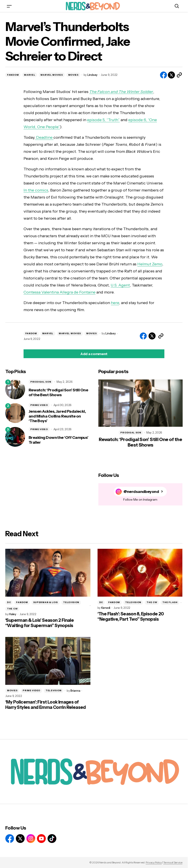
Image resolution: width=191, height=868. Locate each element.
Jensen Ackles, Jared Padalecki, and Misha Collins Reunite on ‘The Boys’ (57, 416)
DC (9, 602)
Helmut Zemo (150, 264)
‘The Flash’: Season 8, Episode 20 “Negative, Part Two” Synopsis (131, 616)
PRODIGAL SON (41, 382)
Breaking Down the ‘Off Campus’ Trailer (59, 440)
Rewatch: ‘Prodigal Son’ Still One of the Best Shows (58, 393)
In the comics (36, 190)
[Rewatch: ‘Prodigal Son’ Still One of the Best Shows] (15, 389)
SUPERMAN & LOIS (46, 602)
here (115, 303)
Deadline (44, 137)
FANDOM (13, 75)
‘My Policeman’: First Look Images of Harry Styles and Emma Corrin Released (46, 705)
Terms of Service (173, 862)
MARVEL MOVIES (52, 75)
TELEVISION (71, 602)
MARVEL (30, 75)
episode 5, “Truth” (103, 120)
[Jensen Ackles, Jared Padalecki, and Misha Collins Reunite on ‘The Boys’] (15, 413)
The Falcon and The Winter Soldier (121, 92)
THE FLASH (170, 602)
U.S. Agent (120, 285)
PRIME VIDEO (39, 405)
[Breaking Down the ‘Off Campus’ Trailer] (15, 437)
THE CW (12, 609)
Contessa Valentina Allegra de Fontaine (60, 292)
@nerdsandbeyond (141, 491)
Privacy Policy (154, 862)
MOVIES (73, 75)
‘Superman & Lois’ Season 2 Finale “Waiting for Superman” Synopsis (39, 623)
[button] (9, 6)
